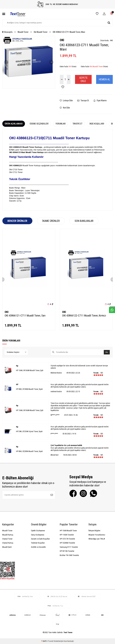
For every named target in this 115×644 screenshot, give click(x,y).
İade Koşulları (97, 124)
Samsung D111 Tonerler (69, 547)
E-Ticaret (50, 641)
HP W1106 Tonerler (67, 551)
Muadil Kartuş (8, 535)
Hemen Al (104, 79)
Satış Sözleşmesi (38, 535)
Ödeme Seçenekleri (39, 124)
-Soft (44, 641)
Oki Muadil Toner (41, 32)
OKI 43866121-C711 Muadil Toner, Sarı (25, 315)
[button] (6, 62)
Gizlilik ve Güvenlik (38, 547)
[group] (29, 62)
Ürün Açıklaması (14, 124)
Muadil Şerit (7, 547)
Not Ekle (65, 108)
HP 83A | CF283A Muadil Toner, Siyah (29, 389)
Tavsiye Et (83, 101)
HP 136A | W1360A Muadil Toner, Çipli (30, 370)
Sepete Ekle (83, 79)
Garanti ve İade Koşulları (40, 539)
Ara (106, 352)
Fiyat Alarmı (100, 101)
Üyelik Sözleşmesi (38, 531)
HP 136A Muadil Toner (68, 531)
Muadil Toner (23, 32)
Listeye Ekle (66, 101)
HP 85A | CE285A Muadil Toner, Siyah (29, 451)
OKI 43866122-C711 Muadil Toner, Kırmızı (84, 315)
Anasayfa (7, 32)
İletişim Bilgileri (94, 531)
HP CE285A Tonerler (67, 543)
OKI (62, 40)
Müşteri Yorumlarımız (97, 535)
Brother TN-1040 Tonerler (69, 555)
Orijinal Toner (7, 539)
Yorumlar (61, 124)
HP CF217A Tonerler (67, 539)
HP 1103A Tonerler (67, 535)
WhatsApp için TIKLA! (97, 539)
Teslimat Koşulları (38, 543)
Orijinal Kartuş (8, 543)
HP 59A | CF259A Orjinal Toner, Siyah (29, 431)
